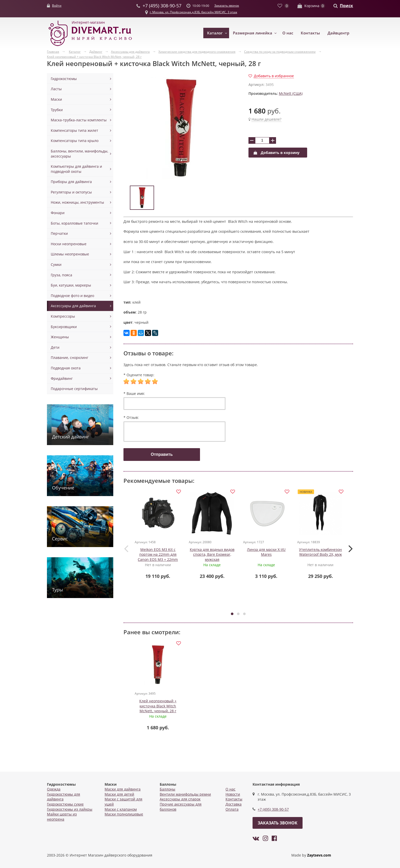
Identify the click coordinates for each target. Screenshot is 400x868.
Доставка (234, 804)
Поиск (346, 6)
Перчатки (59, 233)
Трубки (57, 110)
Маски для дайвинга (123, 789)
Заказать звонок (227, 5)
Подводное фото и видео (72, 296)
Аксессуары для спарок (180, 799)
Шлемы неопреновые (70, 254)
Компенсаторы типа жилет (74, 130)
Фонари (58, 213)
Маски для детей (119, 794)
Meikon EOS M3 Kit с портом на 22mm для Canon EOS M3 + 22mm (158, 555)
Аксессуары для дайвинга (73, 306)
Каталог (215, 33)
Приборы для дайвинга (71, 182)
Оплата (232, 809)
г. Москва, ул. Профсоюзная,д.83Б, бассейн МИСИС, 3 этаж (193, 12)
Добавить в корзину (277, 153)
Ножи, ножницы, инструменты (77, 202)
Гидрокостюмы (64, 79)
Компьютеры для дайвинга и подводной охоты (76, 169)
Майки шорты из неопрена (62, 817)
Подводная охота (66, 368)
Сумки (56, 264)
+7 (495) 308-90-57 (273, 809)
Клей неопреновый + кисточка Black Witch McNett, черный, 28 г (158, 707)
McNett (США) (291, 93)
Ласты (56, 89)
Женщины (60, 337)
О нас (288, 33)
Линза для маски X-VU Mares (266, 552)
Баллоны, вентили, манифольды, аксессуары (79, 154)
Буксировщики (64, 327)
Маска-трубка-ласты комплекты (79, 120)
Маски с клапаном (121, 809)
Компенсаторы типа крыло (75, 141)
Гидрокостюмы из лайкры (70, 809)
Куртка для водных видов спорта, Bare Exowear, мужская (212, 555)
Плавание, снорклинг (70, 358)
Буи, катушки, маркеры (71, 285)
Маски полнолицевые (124, 814)
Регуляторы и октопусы (71, 192)
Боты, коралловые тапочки (74, 223)
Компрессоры (63, 316)
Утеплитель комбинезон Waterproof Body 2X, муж (321, 552)
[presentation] (126, 549)
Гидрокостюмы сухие (65, 804)
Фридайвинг (62, 378)
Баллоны (167, 789)
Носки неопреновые (69, 244)
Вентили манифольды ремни (185, 794)
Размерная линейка (253, 33)
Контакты (310, 33)
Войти (57, 5)
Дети (55, 347)
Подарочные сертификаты (74, 389)
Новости (233, 794)
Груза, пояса (61, 275)
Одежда (54, 789)
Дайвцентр (338, 33)
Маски (56, 99)
